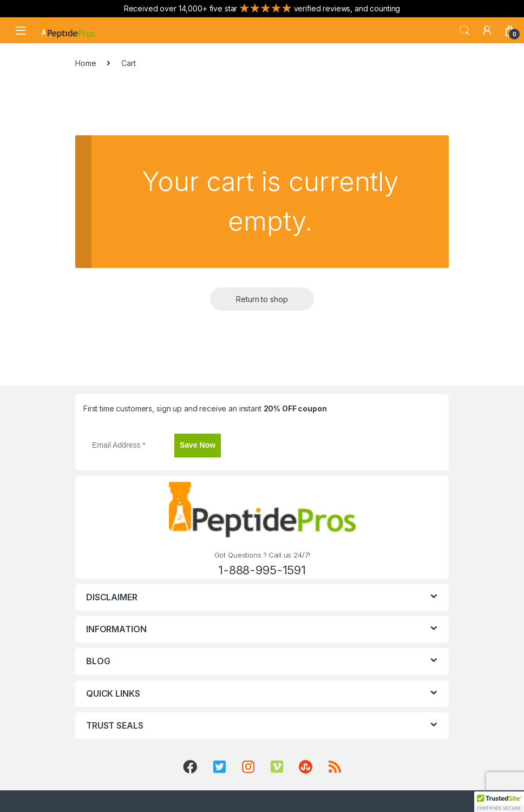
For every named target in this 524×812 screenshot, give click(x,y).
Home (86, 63)
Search (464, 30)
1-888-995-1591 (262, 570)
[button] (499, 802)
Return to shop (262, 299)
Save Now (198, 445)
